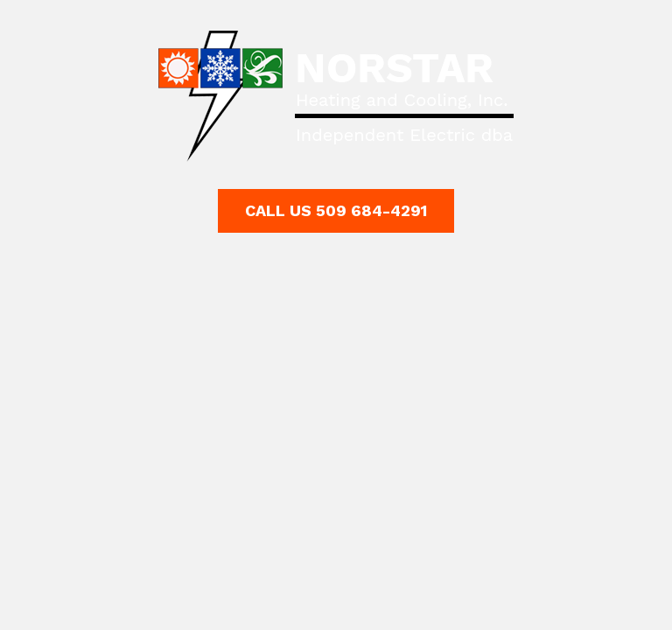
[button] (336, 211)
